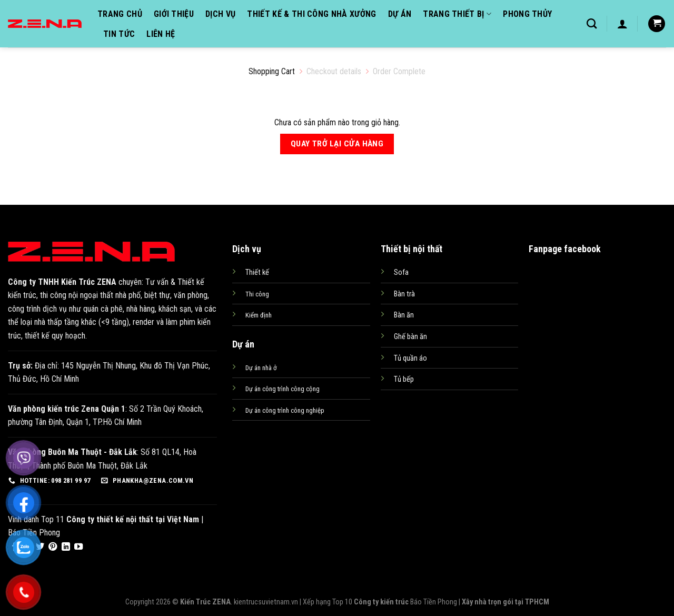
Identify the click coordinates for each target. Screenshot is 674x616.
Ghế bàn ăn (410, 337)
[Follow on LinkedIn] (66, 547)
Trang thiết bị (457, 14)
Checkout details (334, 71)
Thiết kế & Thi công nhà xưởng (311, 14)
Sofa (401, 272)
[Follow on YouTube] (78, 547)
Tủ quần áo (410, 358)
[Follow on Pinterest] (53, 547)
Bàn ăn (404, 315)
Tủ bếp (404, 379)
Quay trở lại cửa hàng (337, 144)
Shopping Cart (272, 71)
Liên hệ (161, 34)
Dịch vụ (220, 14)
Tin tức (119, 34)
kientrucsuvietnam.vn (266, 602)
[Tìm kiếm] (592, 23)
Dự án (400, 14)
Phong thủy (527, 14)
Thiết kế (257, 272)
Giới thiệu (174, 14)
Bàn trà (404, 294)
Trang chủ (120, 14)
